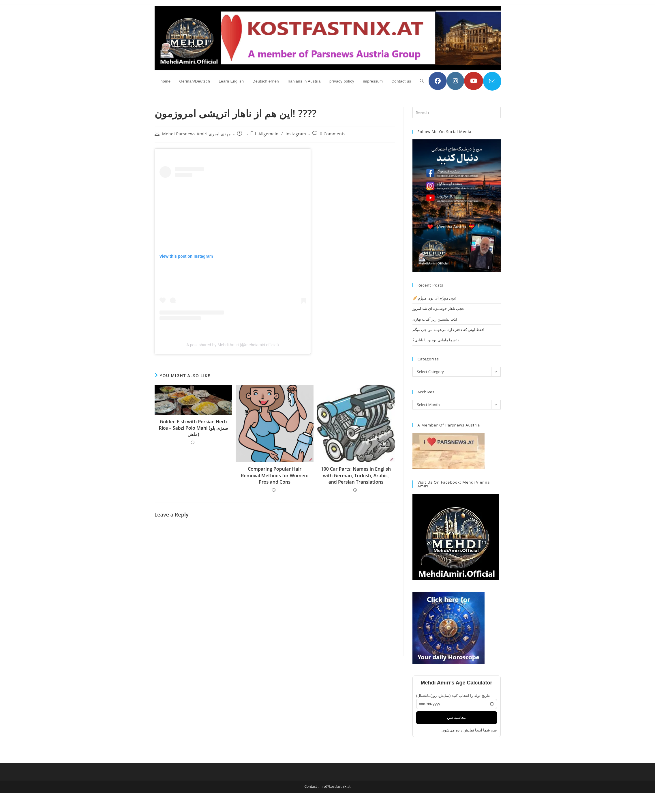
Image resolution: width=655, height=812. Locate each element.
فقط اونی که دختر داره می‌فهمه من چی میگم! (448, 330)
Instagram (296, 134)
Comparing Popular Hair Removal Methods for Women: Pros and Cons (275, 475)
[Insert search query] (457, 113)
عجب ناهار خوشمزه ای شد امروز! (439, 308)
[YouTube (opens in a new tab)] (474, 81)
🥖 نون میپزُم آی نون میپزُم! (434, 298)
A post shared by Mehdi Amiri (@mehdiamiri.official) (233, 345)
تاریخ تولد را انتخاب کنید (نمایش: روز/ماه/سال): (453, 696)
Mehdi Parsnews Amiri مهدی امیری (196, 134)
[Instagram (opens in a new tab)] (455, 81)
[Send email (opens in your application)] (492, 81)
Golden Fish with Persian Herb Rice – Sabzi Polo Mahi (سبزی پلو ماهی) (193, 428)
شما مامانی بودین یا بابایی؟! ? (436, 340)
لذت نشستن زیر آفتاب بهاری (435, 319)
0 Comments (333, 134)
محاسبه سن (457, 717)
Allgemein (269, 134)
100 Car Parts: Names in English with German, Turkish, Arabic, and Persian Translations (356, 475)
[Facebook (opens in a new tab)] (438, 81)
